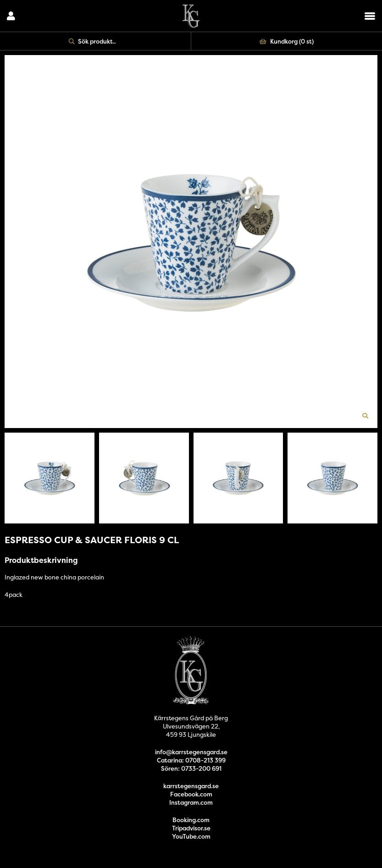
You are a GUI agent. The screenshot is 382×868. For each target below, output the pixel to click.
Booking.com (191, 820)
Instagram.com (191, 802)
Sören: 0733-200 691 (191, 768)
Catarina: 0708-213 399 (191, 760)
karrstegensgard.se (191, 786)
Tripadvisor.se (191, 828)
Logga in (11, 16)
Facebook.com (191, 794)
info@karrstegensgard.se (191, 752)
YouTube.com (191, 836)
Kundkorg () (287, 41)
